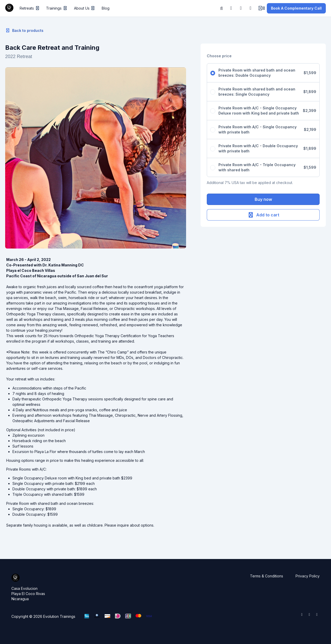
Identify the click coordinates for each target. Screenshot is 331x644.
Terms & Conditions (267, 576)
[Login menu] (262, 8)
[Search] (222, 8)
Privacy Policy (308, 576)
